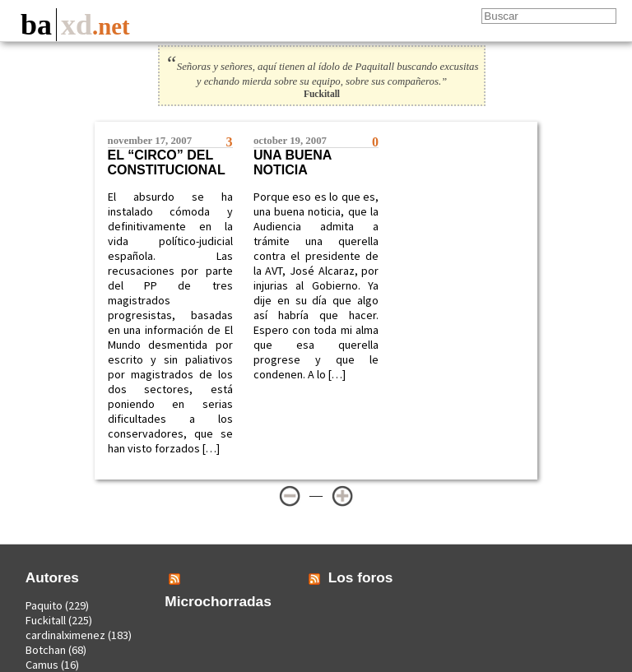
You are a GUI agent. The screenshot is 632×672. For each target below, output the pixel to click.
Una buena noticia (293, 162)
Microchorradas (218, 601)
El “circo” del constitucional (167, 162)
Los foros (361, 577)
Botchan (46, 650)
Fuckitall (46, 620)
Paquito (44, 605)
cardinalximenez (65, 635)
